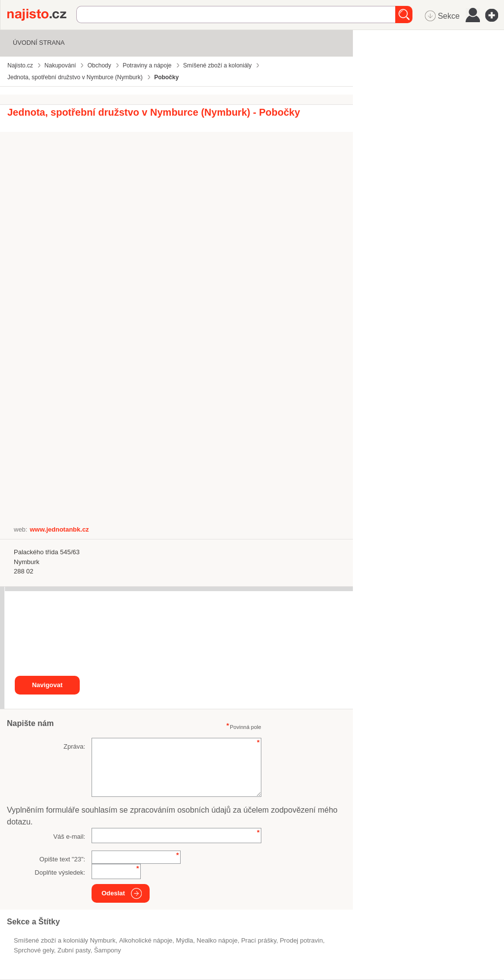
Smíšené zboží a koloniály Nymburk (65, 940)
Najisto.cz (42, 15)
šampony (108, 950)
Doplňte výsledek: (60, 872)
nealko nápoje (217, 940)
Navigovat (47, 685)
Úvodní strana (39, 43)
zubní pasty (74, 950)
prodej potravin (301, 940)
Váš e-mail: (69, 837)
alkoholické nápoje (146, 940)
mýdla (185, 940)
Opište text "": (62, 859)
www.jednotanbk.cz (59, 529)
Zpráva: (74, 746)
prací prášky (259, 940)
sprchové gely (34, 950)
